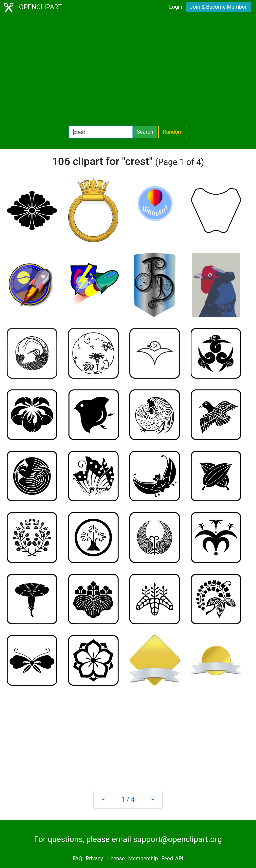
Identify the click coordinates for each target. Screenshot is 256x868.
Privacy (94, 858)
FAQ (77, 858)
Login (175, 7)
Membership (143, 858)
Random (173, 132)
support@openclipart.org (177, 839)
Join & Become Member (218, 7)
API (179, 858)
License (115, 858)
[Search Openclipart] (101, 132)
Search (145, 132)
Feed (167, 858)
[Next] (152, 799)
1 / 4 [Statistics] (128, 799)
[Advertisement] (128, 70)
